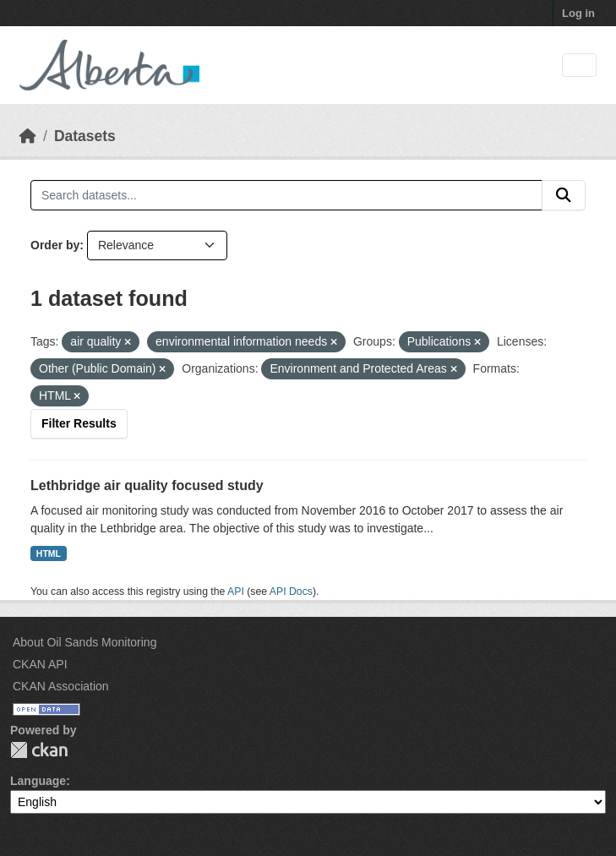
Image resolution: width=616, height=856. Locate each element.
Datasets (85, 136)
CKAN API (40, 664)
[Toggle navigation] (579, 65)
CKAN (39, 750)
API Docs (291, 592)
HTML (49, 553)
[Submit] (564, 195)
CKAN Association (61, 686)
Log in (578, 13)
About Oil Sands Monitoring (84, 642)
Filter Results (79, 423)
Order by (55, 245)
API (236, 592)
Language (38, 781)
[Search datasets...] (286, 195)
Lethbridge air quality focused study (147, 485)
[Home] (28, 136)
